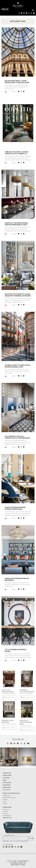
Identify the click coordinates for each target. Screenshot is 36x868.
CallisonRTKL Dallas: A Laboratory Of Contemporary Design (17, 438)
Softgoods (7, 783)
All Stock (6, 790)
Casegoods (7, 773)
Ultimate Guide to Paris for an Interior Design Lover (17, 366)
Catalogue (6, 810)
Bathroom (7, 785)
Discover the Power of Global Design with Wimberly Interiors (18, 295)
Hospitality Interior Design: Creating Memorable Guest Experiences (16, 225)
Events (5, 804)
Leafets (5, 812)
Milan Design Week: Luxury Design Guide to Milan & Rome (17, 82)
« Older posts (5, 667)
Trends (5, 800)
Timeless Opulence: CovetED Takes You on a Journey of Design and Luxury (17, 154)
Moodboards (7, 816)
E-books (5, 814)
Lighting (6, 778)
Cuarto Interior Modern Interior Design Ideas (15, 508)
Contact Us (7, 818)
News (5, 802)
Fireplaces (7, 787)
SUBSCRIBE (31, 838)
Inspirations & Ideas (9, 798)
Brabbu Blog (7, 796)
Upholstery (7, 775)
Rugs (5, 780)
